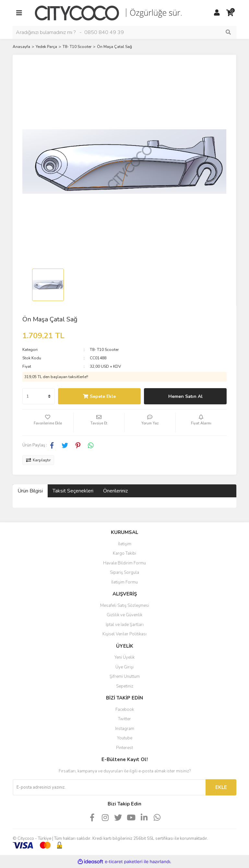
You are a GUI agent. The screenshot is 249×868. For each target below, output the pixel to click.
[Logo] (113, 13)
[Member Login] (217, 13)
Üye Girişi (124, 667)
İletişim (125, 544)
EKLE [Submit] (221, 787)
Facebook (125, 710)
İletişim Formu (124, 582)
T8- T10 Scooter (104, 350)
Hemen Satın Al (185, 396)
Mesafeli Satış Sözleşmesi (125, 606)
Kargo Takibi (124, 553)
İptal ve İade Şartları (125, 625)
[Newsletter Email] (109, 787)
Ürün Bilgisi (30, 491)
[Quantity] (39, 396)
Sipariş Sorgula (124, 573)
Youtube (125, 738)
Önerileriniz (115, 491)
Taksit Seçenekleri (73, 491)
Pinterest (124, 748)
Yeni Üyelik (124, 657)
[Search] (124, 32)
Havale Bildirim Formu (124, 563)
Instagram (125, 729)
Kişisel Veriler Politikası (124, 634)
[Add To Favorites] (48, 422)
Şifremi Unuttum (125, 677)
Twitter (124, 719)
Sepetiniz (125, 686)
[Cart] (230, 13)
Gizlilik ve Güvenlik (124, 615)
